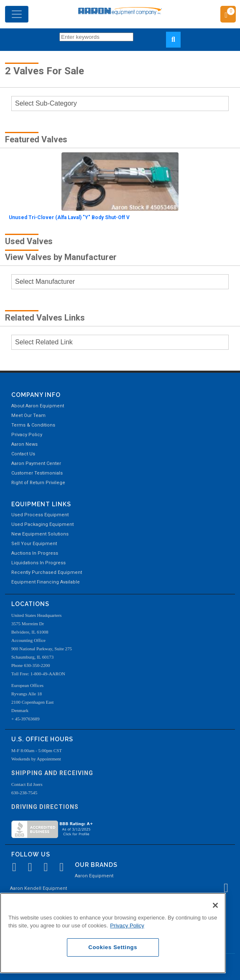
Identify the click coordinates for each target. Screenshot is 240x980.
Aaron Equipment (94, 876)
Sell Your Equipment (34, 544)
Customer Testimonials (37, 473)
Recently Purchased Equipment (47, 572)
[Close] (215, 905)
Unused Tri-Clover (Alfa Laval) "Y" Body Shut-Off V (69, 217)
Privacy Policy (27, 435)
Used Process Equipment (40, 515)
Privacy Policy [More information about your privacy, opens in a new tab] (127, 926)
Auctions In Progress (35, 553)
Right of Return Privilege (38, 483)
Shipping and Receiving (52, 773)
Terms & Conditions (33, 425)
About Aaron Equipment (38, 406)
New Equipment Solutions (40, 534)
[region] (113, 933)
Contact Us (23, 454)
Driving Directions (45, 807)
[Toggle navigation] (17, 14)
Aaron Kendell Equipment (38, 888)
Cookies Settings (113, 947)
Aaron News (24, 444)
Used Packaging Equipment (42, 524)
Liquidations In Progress (38, 563)
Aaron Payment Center (36, 463)
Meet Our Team (28, 415)
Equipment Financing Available (46, 582)
